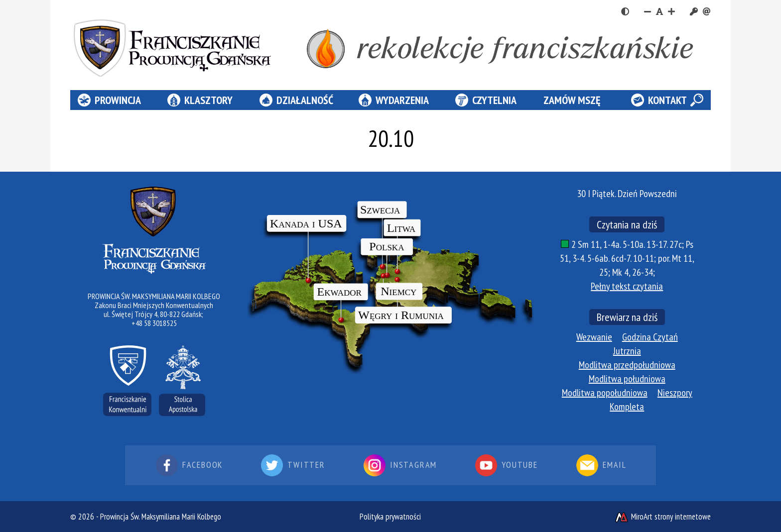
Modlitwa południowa (627, 379)
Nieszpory (675, 393)
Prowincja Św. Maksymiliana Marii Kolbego (161, 517)
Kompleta (627, 407)
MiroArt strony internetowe (662, 517)
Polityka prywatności (390, 517)
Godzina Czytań (650, 337)
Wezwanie (594, 337)
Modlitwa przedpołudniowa (627, 365)
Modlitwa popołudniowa (605, 393)
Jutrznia (627, 351)
